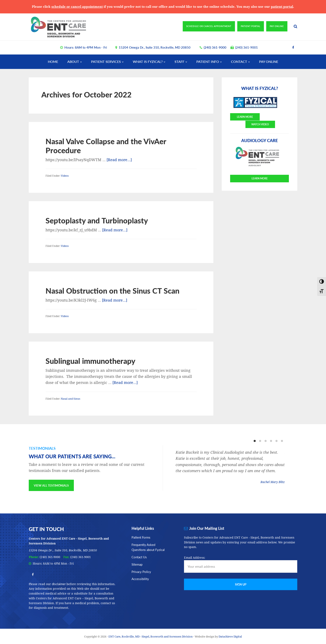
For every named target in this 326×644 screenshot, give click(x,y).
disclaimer (59, 584)
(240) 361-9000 (215, 47)
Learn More (244, 117)
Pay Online (277, 26)
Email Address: (195, 557)
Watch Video (275, 117)
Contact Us (139, 557)
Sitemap (137, 564)
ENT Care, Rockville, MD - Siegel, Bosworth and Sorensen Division (65, 27)
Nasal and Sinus (70, 399)
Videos (65, 176)
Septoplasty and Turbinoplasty (97, 220)
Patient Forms (141, 537)
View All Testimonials (51, 485)
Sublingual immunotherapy (90, 361)
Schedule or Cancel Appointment (209, 26)
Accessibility (140, 579)
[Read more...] (119, 160)
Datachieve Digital (230, 636)
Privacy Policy (141, 571)
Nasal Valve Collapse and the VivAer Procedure (106, 145)
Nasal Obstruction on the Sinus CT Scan (112, 290)
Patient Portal (251, 26)
